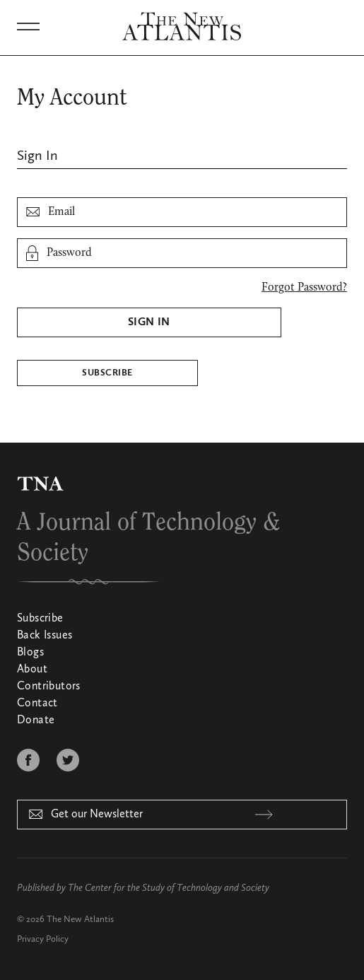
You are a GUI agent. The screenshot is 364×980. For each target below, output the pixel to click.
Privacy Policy (43, 939)
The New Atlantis (80, 920)
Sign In (149, 322)
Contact (37, 704)
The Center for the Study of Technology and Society (169, 888)
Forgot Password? (304, 288)
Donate (36, 721)
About (32, 670)
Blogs (30, 653)
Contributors (49, 687)
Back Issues (45, 636)
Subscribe (107, 373)
